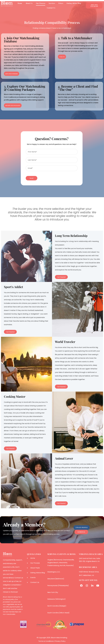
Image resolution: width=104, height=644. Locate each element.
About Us (29, 3)
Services (52, 3)
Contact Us (51, 8)
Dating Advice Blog (74, 3)
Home (20, 3)
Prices (61, 3)
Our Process (41, 3)
